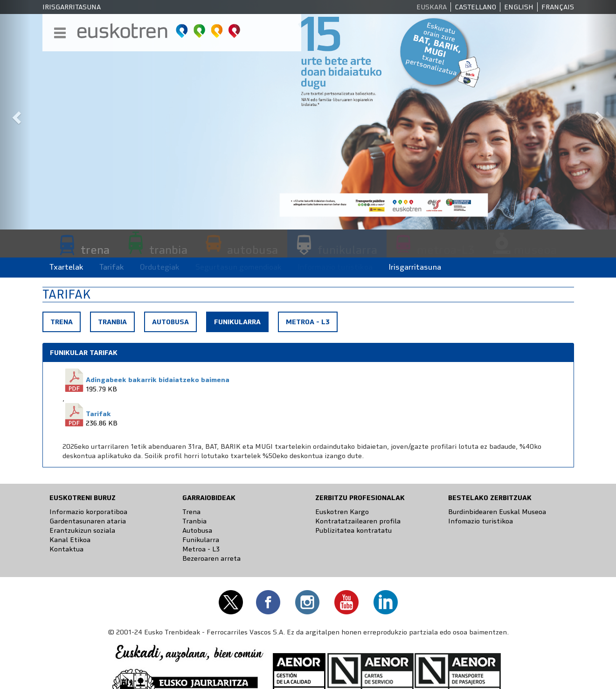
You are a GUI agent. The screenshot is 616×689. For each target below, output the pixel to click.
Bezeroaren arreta (211, 558)
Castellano (475, 7)
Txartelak (66, 267)
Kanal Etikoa (70, 540)
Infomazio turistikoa (481, 521)
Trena (62, 322)
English (519, 7)
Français (558, 7)
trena (95, 250)
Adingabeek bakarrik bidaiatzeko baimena (158, 380)
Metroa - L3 (308, 322)
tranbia (168, 250)
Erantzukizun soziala (82, 530)
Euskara (432, 7)
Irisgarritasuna (72, 7)
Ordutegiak (160, 267)
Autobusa (170, 322)
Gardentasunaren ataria (88, 521)
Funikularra (241, 324)
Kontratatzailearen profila (358, 521)
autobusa (253, 250)
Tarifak (112, 267)
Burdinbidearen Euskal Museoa (497, 512)
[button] (15, 115)
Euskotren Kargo (342, 512)
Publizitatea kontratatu (353, 530)
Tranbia (112, 322)
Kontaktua (66, 549)
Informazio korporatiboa (88, 512)
